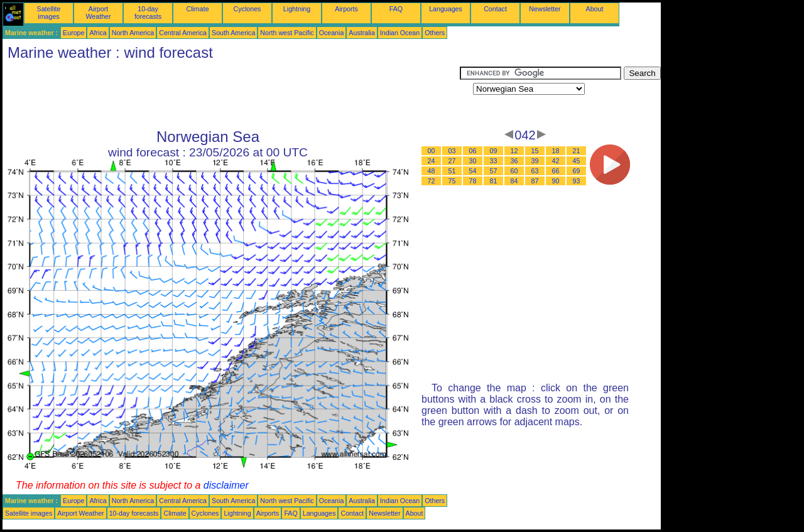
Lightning (297, 9)
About (595, 9)
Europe (73, 33)
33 (494, 161)
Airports (346, 9)
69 (577, 171)
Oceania (332, 33)
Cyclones (247, 9)
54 (473, 171)
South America (233, 33)
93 (577, 181)
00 (432, 151)
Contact (495, 9)
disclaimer (226, 485)
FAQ (396, 9)
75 (452, 181)
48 (432, 171)
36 (514, 161)
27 (452, 161)
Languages (446, 9)
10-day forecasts (148, 13)
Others (435, 33)
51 (452, 171)
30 (473, 161)
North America (133, 33)
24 (432, 161)
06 (473, 151)
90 (556, 181)
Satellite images (49, 13)
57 (494, 171)
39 (535, 161)
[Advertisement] (231, 95)
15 (535, 151)
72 (432, 181)
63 (535, 171)
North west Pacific (287, 33)
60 (514, 171)
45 (577, 161)
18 (556, 151)
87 (535, 181)
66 (556, 171)
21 (577, 151)
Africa (98, 33)
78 (473, 181)
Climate (197, 9)
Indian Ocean (400, 33)
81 (494, 181)
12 (514, 151)
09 (494, 151)
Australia (361, 33)
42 (556, 161)
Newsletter (545, 9)
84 (514, 181)
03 (452, 151)
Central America (183, 33)
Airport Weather (98, 13)
